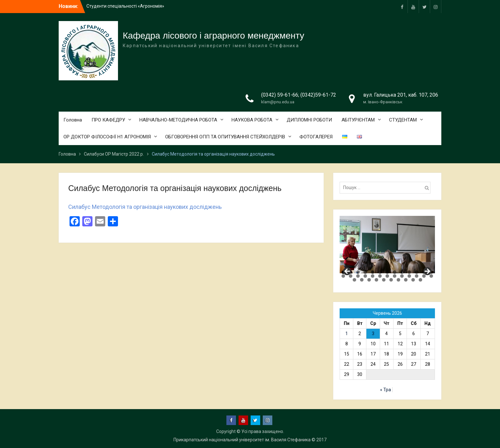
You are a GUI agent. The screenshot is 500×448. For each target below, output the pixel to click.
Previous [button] (348, 272)
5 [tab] (373, 272)
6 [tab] (380, 272)
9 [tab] (402, 272)
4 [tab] (365, 272)
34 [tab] (406, 280)
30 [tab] (376, 280)
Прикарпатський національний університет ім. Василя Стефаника (242, 440)
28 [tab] (362, 280)
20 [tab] (387, 276)
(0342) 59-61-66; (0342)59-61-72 (299, 95)
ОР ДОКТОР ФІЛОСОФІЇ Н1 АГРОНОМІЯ (107, 137)
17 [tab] (365, 276)
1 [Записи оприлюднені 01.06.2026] (347, 334)
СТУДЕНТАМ (403, 120)
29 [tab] (369, 280)
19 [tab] (380, 276)
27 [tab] (354, 280)
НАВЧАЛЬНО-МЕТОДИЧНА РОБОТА (178, 120)
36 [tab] (420, 280)
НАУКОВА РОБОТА (252, 120)
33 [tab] (398, 280)
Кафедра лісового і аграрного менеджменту (213, 36)
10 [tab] (409, 272)
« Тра (386, 390)
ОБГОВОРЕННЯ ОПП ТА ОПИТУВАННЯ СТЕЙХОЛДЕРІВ (225, 137)
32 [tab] (391, 280)
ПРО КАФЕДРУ (108, 120)
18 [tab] (373, 276)
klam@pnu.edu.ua (278, 102)
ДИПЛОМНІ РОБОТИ (309, 120)
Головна (73, 120)
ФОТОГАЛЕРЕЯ (316, 137)
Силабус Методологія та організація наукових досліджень (145, 207)
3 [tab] (358, 272)
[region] (387, 244)
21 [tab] (395, 276)
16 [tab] (358, 276)
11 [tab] (417, 272)
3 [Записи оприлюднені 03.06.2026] (373, 334)
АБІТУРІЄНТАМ (358, 120)
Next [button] (427, 272)
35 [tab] (413, 280)
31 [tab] (384, 280)
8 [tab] (395, 272)
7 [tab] (387, 272)
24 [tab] (417, 276)
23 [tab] (409, 276)
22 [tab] (402, 276)
